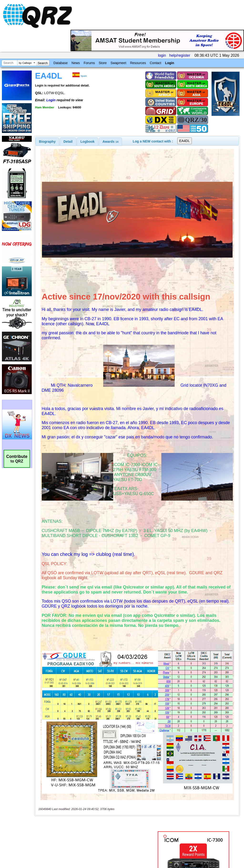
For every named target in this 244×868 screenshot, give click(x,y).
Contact (155, 63)
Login (170, 63)
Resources (138, 63)
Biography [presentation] (47, 142)
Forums (89, 63)
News (76, 63)
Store (103, 63)
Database (61, 63)
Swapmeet (118, 63)
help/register (180, 55)
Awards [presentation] (110, 142)
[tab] (47, 142)
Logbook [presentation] (88, 142)
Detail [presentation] (68, 142)
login (162, 55)
